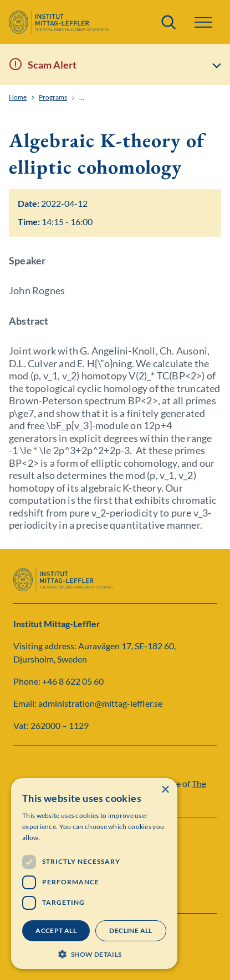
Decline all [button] (131, 931)
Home (18, 97)
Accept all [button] (56, 931)
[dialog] (94, 874)
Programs (53, 97)
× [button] (165, 790)
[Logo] (59, 22)
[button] (203, 22)
